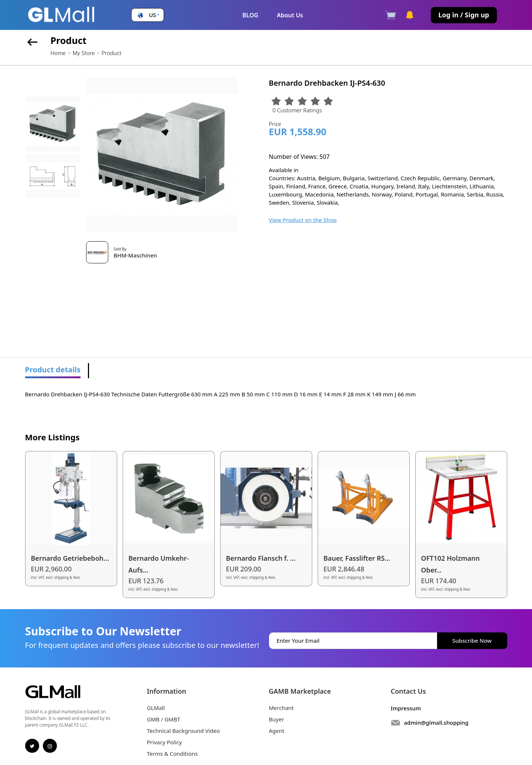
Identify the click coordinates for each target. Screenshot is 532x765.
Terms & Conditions (173, 754)
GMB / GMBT (164, 719)
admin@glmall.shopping (436, 723)
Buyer (277, 719)
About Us (290, 15)
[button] (148, 15)
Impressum (406, 708)
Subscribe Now (472, 641)
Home (58, 53)
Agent (277, 731)
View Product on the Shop (303, 220)
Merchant (282, 708)
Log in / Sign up (464, 15)
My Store (83, 53)
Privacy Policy (165, 742)
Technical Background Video (184, 731)
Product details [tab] (53, 370)
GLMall (156, 708)
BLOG (250, 15)
